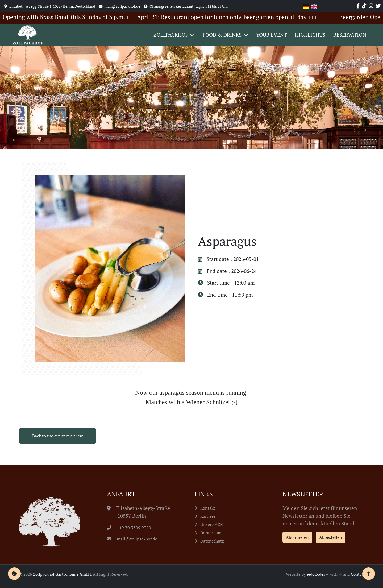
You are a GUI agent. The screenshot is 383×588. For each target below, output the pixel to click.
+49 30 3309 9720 (129, 528)
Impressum (211, 533)
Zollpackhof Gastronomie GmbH (62, 574)
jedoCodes (316, 574)
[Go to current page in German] (307, 6)
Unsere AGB (212, 524)
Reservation (350, 35)
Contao (357, 574)
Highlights (310, 35)
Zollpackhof (171, 35)
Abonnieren (297, 537)
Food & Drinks (222, 35)
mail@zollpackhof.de (132, 539)
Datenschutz (212, 541)
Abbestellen (331, 537)
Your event (272, 35)
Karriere (208, 516)
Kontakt (208, 508)
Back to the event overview (58, 436)
